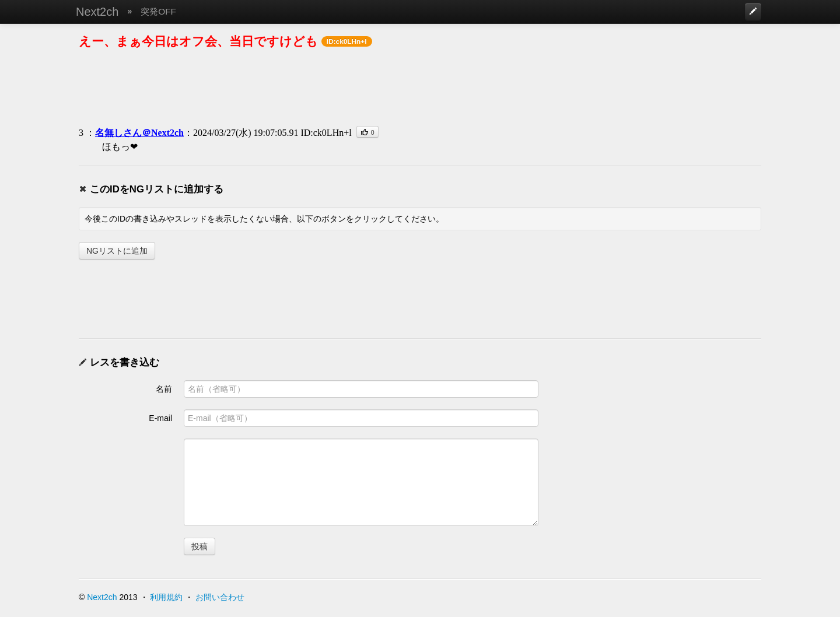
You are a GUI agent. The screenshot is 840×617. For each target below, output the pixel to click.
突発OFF (158, 11)
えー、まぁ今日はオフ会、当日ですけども (198, 41)
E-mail (160, 418)
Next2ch (97, 12)
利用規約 (166, 597)
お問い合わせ (220, 597)
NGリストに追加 (117, 251)
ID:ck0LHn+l (326, 133)
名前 (164, 389)
